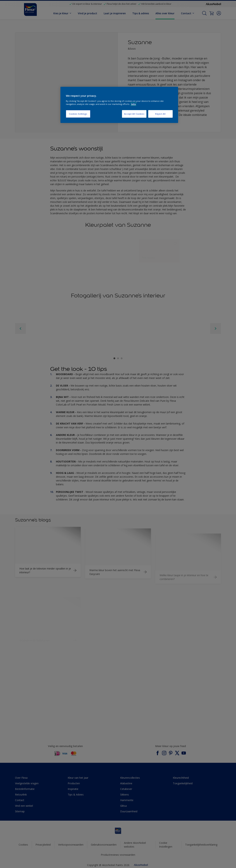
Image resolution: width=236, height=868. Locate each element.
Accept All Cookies (134, 114)
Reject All (160, 114)
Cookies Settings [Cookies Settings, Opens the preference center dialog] (78, 114)
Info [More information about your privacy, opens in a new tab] (133, 104)
